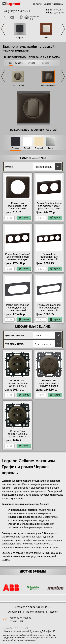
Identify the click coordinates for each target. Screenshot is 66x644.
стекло (32, 63)
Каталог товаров (35, 612)
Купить (24, 218)
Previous (3, 29)
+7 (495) (17, 11)
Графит (15, 148)
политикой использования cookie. (19, 640)
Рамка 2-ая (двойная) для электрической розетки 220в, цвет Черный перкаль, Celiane (49, 209)
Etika (46, 38)
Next (63, 29)
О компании (14, 612)
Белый (27, 148)
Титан (51, 148)
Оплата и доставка (53, 4)
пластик (19, 63)
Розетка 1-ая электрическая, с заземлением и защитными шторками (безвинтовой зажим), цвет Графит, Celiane (18, 387)
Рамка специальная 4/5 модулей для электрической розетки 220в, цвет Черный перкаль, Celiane (18, 312)
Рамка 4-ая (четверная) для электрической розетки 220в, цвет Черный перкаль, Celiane (49, 261)
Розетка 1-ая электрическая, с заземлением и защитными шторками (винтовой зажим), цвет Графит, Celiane (18, 438)
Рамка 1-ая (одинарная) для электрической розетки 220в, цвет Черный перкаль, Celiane (18, 210)
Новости (54, 612)
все (11, 63)
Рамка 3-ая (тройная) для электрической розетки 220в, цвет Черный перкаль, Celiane (18, 259)
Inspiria (20, 38)
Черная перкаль (48, 85)
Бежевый (39, 148)
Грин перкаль (18, 85)
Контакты (37, 4)
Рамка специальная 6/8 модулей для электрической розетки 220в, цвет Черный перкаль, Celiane (49, 312)
